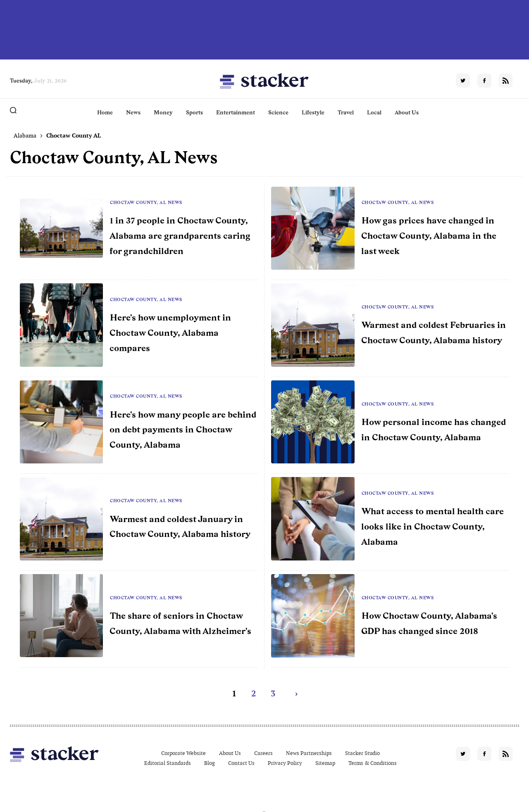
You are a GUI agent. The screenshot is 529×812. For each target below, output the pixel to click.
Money (163, 112)
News (133, 112)
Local (374, 112)
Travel (346, 112)
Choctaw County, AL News (146, 202)
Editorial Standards (168, 763)
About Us (407, 112)
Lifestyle (313, 112)
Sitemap (325, 763)
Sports (194, 112)
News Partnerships (309, 753)
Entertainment (236, 112)
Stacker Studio (362, 753)
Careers (263, 753)
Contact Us (241, 763)
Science (278, 112)
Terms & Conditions (373, 763)
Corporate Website (183, 753)
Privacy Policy (285, 763)
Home (105, 112)
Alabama (25, 135)
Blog (210, 763)
